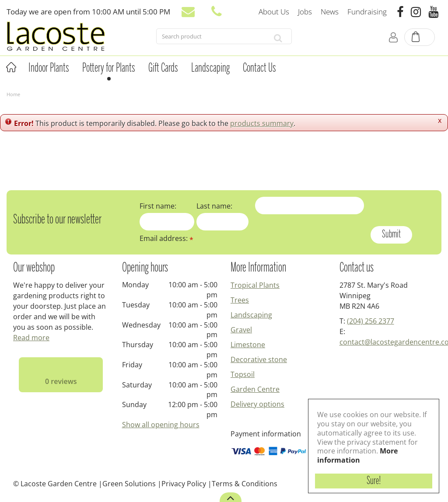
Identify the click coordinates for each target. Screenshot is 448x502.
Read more (31, 338)
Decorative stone (259, 359)
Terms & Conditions (245, 484)
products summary (262, 123)
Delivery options (257, 404)
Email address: (166, 238)
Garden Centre (255, 389)
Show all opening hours (161, 425)
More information (357, 455)
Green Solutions (129, 484)
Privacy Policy (184, 484)
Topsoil (243, 374)
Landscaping (251, 315)
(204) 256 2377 (371, 321)
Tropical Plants (255, 285)
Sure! (374, 481)
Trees (240, 300)
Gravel (241, 330)
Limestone (248, 345)
